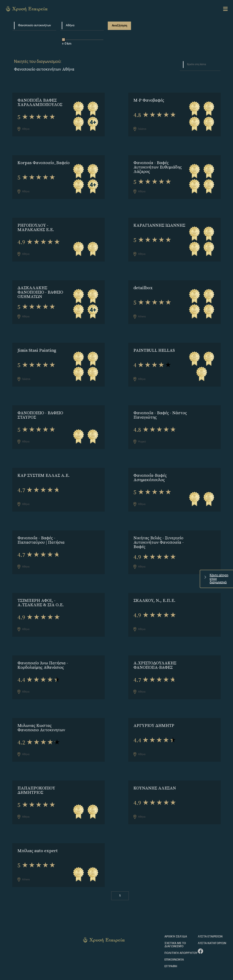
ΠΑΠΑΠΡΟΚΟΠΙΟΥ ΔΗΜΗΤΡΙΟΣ (36, 777)
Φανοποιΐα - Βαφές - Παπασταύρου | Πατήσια (41, 531)
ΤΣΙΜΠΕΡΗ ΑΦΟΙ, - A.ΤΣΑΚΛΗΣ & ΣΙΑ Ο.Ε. (41, 593)
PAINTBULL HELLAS (154, 345)
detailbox (143, 284)
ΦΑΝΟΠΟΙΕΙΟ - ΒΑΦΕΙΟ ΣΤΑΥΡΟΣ (40, 409)
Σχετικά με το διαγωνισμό (175, 929)
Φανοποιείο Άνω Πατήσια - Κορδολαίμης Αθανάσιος (43, 654)
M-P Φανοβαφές (149, 100)
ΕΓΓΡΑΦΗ (171, 950)
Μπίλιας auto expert (38, 836)
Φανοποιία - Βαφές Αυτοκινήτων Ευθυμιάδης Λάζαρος (158, 166)
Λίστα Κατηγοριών (212, 927)
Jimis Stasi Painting (37, 345)
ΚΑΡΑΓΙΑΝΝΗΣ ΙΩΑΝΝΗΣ (159, 223)
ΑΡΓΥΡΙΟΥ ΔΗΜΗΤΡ (154, 713)
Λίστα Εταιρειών (210, 921)
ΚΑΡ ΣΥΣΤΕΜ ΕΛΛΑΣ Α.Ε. (44, 468)
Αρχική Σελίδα (176, 921)
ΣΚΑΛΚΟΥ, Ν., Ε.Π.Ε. (154, 591)
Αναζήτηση (119, 26)
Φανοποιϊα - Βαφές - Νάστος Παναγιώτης (160, 409)
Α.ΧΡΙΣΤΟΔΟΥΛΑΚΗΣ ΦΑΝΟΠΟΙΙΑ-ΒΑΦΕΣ (155, 654)
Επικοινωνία (174, 944)
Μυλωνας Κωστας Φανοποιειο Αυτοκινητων (41, 715)
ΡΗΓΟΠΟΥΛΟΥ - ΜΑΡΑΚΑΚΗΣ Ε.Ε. (36, 225)
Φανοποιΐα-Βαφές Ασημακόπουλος (150, 470)
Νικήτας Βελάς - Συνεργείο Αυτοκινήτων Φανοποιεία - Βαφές (159, 534)
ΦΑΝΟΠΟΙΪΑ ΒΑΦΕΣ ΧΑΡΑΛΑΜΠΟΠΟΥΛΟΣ (40, 102)
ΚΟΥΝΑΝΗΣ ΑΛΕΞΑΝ (155, 774)
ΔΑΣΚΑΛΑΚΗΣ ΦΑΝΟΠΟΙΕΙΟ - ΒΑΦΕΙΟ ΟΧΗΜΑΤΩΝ (40, 288)
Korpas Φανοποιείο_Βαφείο (44, 161)
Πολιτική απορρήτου (181, 937)
